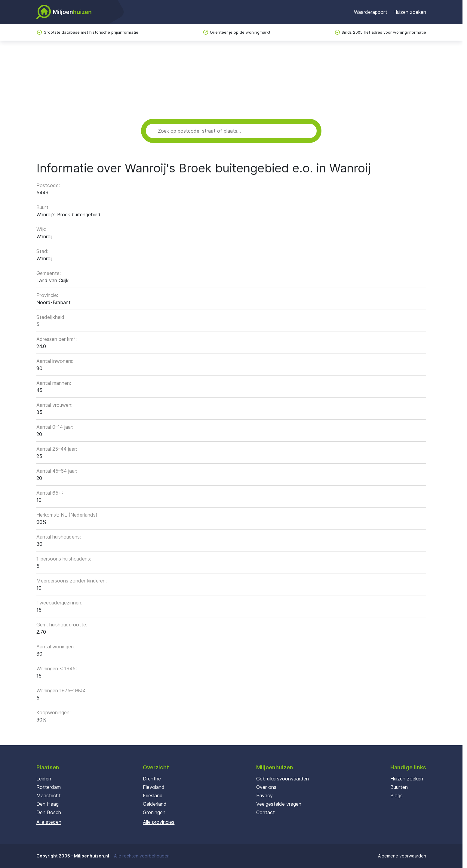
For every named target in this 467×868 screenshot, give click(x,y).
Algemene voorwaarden (402, 856)
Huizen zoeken (410, 12)
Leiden (44, 779)
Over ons (266, 787)
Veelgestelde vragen (279, 804)
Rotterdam (49, 787)
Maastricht (49, 795)
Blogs (396, 795)
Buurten (399, 787)
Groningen (154, 812)
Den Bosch (49, 812)
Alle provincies (159, 822)
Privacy (264, 795)
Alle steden (49, 822)
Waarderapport (371, 12)
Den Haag (48, 804)
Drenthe (152, 779)
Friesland (153, 795)
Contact (266, 812)
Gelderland (155, 804)
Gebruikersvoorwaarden (283, 779)
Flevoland (154, 787)
